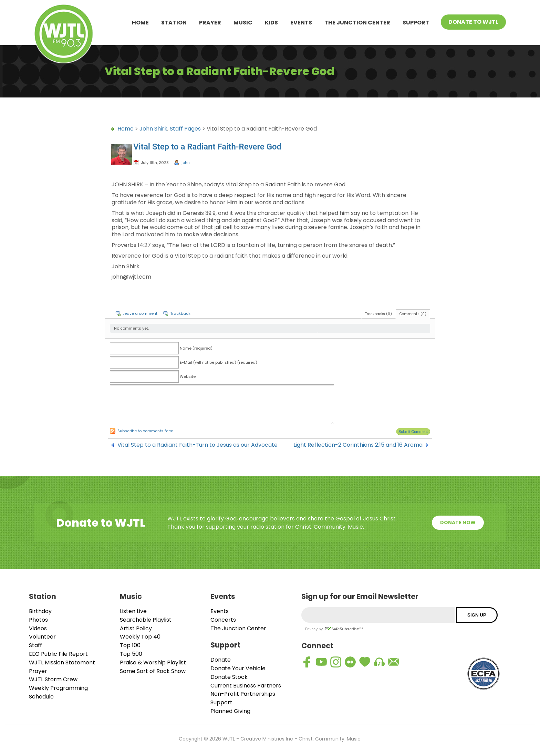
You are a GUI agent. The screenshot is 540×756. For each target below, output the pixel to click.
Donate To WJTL (473, 22)
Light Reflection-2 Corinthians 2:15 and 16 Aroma (358, 445)
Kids (271, 23)
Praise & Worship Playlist (153, 662)
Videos (38, 628)
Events (301, 23)
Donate (221, 660)
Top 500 (131, 654)
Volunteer (42, 637)
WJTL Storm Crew (53, 679)
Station (174, 23)
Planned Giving (230, 711)
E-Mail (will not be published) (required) (219, 362)
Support (416, 23)
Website (188, 376)
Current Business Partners (246, 686)
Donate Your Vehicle (238, 668)
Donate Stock (229, 677)
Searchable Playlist (146, 620)
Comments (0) (413, 314)
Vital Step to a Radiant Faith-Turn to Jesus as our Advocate (198, 445)
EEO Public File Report (58, 654)
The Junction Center (357, 23)
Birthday (40, 611)
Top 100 (130, 645)
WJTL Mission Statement (62, 662)
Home (140, 23)
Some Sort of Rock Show (153, 671)
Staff (35, 645)
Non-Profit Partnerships (243, 694)
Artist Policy (136, 628)
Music (243, 23)
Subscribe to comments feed (146, 431)
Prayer (210, 23)
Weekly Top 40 (140, 637)
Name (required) (196, 348)
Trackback (180, 313)
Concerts (223, 620)
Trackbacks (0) (378, 314)
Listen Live (133, 611)
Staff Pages (185, 129)
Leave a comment (140, 313)
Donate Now (458, 522)
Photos (38, 620)
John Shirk (153, 129)
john (186, 163)
